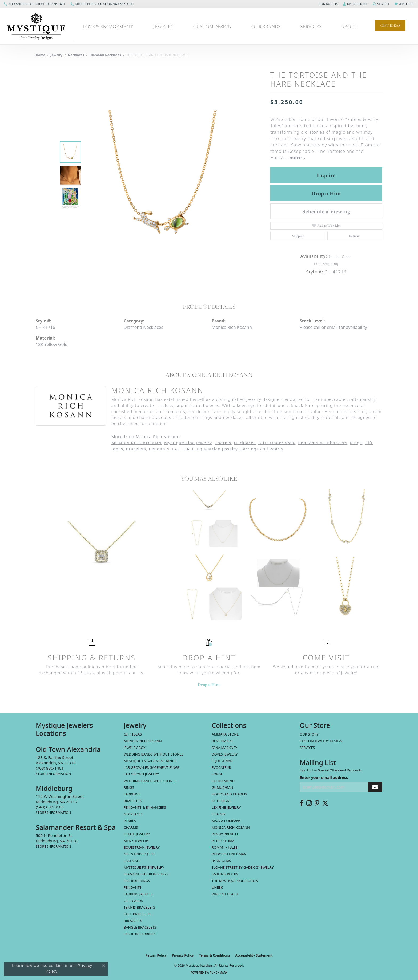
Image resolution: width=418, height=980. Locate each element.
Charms (223, 443)
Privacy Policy (183, 955)
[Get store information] (53, 774)
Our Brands (266, 26)
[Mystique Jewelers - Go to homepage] (39, 26)
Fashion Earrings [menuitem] (140, 934)
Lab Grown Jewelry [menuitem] (141, 774)
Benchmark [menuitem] (222, 741)
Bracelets (136, 449)
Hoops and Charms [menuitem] (229, 794)
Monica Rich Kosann (232, 327)
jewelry (57, 55)
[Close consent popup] (104, 966)
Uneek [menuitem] (217, 887)
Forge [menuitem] (217, 774)
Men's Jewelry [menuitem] (136, 841)
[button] (328, 4)
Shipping (298, 236)
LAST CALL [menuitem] (132, 861)
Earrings (250, 449)
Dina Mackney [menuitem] (224, 748)
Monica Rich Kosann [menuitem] (231, 827)
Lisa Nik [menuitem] (219, 814)
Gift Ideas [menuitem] (133, 734)
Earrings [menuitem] (132, 794)
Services (311, 26)
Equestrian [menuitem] (222, 761)
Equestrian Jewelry (217, 449)
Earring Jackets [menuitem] (138, 894)
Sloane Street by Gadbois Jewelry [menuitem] (243, 867)
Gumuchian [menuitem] (222, 787)
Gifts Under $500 (277, 443)
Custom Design (212, 26)
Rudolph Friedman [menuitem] (229, 854)
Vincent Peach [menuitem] (225, 894)
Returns (355, 236)
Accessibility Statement (254, 955)
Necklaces (76, 55)
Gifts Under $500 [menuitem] (139, 854)
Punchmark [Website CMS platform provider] (219, 973)
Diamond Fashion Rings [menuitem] (146, 874)
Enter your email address (324, 777)
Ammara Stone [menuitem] (225, 734)
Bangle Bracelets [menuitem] (140, 927)
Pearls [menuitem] (130, 821)
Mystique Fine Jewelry (188, 443)
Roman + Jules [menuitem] (225, 847)
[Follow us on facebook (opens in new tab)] (302, 803)
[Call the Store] (50, 768)
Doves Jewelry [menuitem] (225, 754)
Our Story (309, 734)
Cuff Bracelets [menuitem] (137, 914)
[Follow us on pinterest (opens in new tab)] (317, 803)
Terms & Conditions (215, 955)
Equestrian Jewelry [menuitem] (142, 847)
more (298, 158)
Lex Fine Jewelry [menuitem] (226, 807)
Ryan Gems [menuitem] (221, 861)
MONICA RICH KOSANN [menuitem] (143, 741)
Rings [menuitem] (129, 787)
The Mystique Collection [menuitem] (235, 881)
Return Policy (156, 955)
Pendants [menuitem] (133, 887)
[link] (35, 4)
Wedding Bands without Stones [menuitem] (154, 754)
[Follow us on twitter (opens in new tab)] (325, 803)
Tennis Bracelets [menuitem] (139, 907)
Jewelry (163, 26)
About (349, 26)
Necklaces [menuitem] (133, 814)
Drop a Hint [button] (326, 193)
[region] (164, 175)
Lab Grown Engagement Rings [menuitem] (152, 767)
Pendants (159, 449)
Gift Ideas (390, 25)
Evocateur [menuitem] (221, 767)
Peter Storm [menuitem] (223, 841)
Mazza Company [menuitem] (226, 821)
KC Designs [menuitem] (222, 801)
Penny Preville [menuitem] (225, 834)
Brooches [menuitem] (133, 921)
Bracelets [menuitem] (133, 801)
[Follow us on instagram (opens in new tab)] (309, 803)
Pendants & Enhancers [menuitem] (145, 807)
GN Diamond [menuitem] (223, 781)
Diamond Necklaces (105, 55)
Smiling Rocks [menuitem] (225, 874)
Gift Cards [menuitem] (133, 901)
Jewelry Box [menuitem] (135, 748)
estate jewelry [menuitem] (137, 834)
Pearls (276, 449)
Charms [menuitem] (131, 827)
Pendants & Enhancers (323, 443)
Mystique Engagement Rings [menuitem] (150, 761)
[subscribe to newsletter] (375, 787)
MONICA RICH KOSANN (137, 443)
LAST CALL (183, 449)
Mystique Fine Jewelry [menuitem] (144, 867)
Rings (356, 443)
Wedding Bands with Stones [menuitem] (150, 781)
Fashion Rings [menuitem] (137, 881)
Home (41, 55)
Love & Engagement (108, 26)
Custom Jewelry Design (321, 741)
